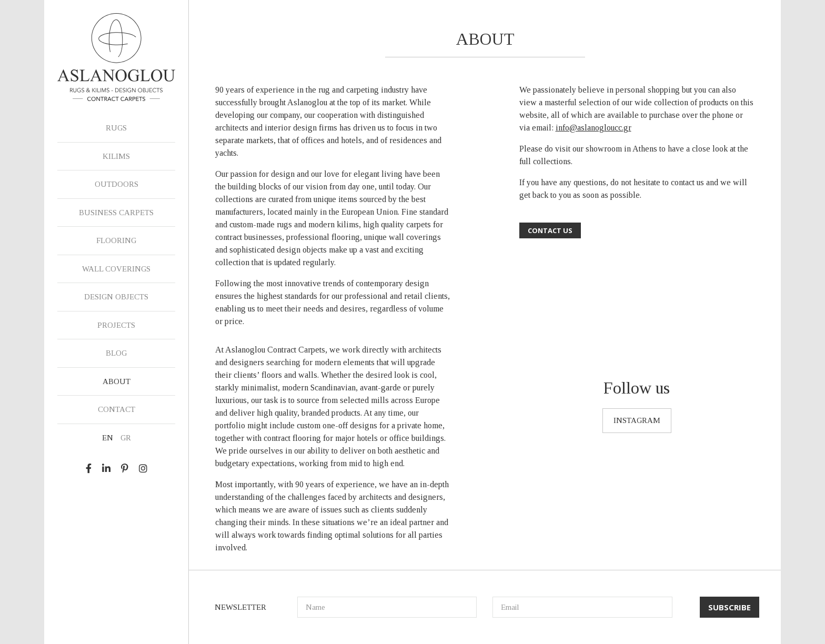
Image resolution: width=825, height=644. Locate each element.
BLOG (116, 353)
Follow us (637, 388)
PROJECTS (116, 325)
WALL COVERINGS (116, 269)
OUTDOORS (117, 184)
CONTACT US (550, 230)
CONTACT (117, 409)
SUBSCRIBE (730, 607)
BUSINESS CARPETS (116, 213)
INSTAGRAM (637, 420)
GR (126, 438)
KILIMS (116, 156)
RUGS (116, 128)
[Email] (582, 607)
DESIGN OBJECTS (116, 297)
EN (108, 438)
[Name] (387, 607)
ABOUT (117, 381)
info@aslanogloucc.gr (593, 128)
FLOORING (116, 240)
